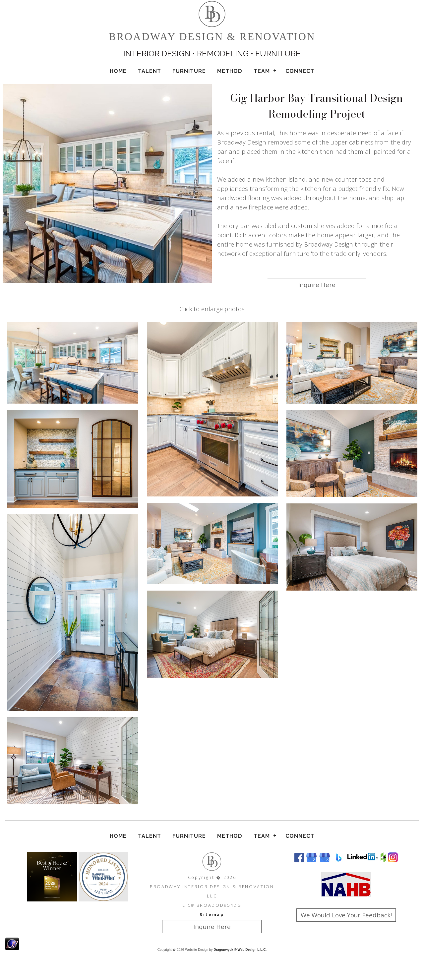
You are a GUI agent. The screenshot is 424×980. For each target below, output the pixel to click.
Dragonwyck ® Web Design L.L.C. (240, 950)
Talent (150, 71)
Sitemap (212, 914)
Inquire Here (317, 285)
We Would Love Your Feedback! (346, 915)
